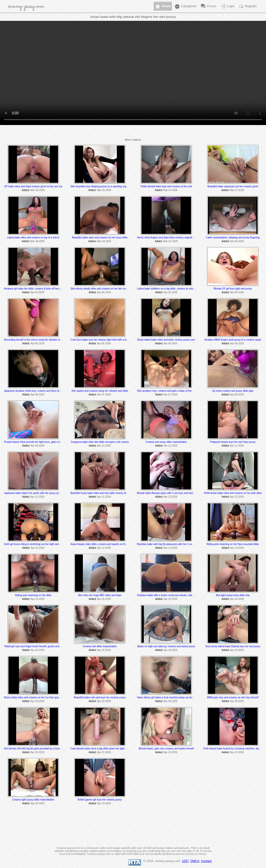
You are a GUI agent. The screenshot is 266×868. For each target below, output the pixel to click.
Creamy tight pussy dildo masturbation (33, 800)
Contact (206, 861)
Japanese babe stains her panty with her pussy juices (33, 493)
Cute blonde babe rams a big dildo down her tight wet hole (102, 749)
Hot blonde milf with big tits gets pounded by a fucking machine (39, 749)
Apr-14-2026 (170, 548)
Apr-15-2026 (37, 599)
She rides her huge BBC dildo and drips (100, 595)
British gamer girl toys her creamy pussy (100, 800)
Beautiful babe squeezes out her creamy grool (233, 186)
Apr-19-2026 (237, 650)
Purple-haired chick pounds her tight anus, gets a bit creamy (37, 442)
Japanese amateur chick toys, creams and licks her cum (35, 391)
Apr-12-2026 (170, 497)
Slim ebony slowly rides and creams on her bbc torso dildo (102, 289)
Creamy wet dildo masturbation (100, 646)
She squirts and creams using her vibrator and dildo (100, 391)
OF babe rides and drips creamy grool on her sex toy (33, 186)
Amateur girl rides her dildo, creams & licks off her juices (35, 289)
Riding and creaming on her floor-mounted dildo (233, 544)
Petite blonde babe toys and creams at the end (166, 186)
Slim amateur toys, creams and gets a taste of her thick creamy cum (174, 391)
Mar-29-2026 (104, 241)
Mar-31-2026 (171, 241)
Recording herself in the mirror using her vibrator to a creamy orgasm (42, 340)
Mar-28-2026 (38, 241)
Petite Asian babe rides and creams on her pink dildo (233, 493)
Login (227, 6)
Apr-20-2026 (104, 701)
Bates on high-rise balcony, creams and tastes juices (166, 646)
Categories (185, 6)
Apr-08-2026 (237, 395)
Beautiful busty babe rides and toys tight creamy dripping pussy (105, 493)
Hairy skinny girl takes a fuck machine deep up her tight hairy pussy (174, 697)
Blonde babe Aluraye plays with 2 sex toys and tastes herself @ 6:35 (175, 493)
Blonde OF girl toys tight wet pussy (233, 289)
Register (247, 6)
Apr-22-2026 (104, 752)
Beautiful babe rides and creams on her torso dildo (100, 238)
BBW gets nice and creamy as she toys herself (233, 697)
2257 (185, 861)
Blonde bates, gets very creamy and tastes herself (166, 749)
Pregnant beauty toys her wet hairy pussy (233, 442)
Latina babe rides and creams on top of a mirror (33, 238)
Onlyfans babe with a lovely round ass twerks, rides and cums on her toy (177, 595)
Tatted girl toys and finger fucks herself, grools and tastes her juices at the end (47, 646)
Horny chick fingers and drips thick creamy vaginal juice (167, 238)
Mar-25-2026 (38, 190)
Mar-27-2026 (237, 190)
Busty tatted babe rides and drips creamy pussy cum (166, 340)
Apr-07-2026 (104, 395)
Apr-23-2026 (237, 752)
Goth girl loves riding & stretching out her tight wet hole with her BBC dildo (45, 544)
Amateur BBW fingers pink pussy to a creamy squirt (233, 340)
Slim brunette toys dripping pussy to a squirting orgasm (101, 186)
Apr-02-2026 (237, 241)
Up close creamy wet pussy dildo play (233, 391)
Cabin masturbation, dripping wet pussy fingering (233, 238)
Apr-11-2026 (104, 446)
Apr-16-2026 (237, 599)
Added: (26, 190)
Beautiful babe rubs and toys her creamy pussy (100, 697)
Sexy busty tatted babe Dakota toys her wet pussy (233, 646)
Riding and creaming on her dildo (33, 595)
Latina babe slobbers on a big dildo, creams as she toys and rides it (174, 289)
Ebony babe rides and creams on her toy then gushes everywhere (40, 697)
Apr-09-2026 (37, 446)
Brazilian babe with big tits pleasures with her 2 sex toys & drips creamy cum (179, 544)
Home (163, 6)
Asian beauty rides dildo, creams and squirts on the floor (101, 544)
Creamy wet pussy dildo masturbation (166, 442)
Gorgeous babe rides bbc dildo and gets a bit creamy (100, 442)
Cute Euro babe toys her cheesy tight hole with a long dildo (103, 340)
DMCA (195, 861)
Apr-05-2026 (237, 292)
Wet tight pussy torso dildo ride (233, 595)
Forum (208, 6)
